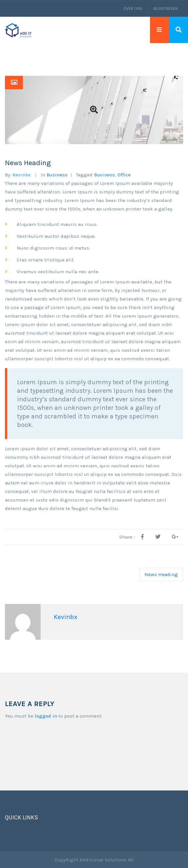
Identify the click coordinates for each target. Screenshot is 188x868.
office (124, 175)
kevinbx (22, 175)
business (57, 175)
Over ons (133, 9)
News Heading (161, 574)
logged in (46, 716)
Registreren (166, 9)
